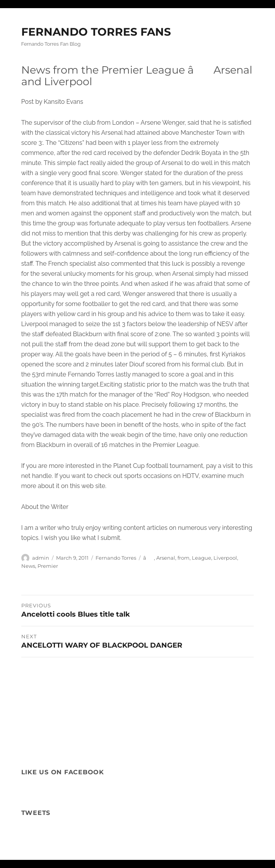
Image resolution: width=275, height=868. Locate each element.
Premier (48, 566)
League (202, 558)
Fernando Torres (116, 558)
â (149, 558)
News (28, 566)
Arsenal (166, 558)
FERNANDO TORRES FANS (96, 32)
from (184, 558)
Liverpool (225, 558)
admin (41, 558)
